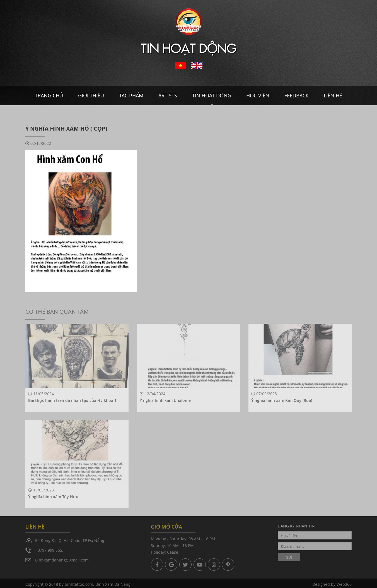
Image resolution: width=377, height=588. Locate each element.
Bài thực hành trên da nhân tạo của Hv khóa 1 (72, 400)
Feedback (297, 95)
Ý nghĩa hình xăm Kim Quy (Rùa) (282, 400)
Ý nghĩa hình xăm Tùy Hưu (53, 497)
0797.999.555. (50, 550)
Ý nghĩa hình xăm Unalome (165, 400)
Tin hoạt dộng (212, 95)
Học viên (258, 95)
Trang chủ (49, 95)
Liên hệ (333, 95)
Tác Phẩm (131, 95)
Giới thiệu (91, 95)
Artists (168, 95)
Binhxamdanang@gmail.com (62, 560)
